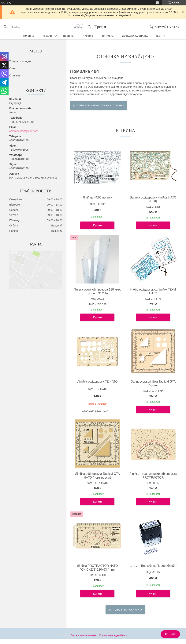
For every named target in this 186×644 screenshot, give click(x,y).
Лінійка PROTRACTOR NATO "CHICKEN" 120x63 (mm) (97, 568)
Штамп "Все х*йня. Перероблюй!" (153, 566)
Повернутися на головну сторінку (100, 105)
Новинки (69, 36)
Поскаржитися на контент (84, 635)
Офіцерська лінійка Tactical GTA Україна (153, 383)
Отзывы (15, 75)
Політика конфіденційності (113, 635)
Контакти (108, 36)
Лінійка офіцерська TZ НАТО (97, 382)
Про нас (88, 36)
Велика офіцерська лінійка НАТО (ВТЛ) (153, 199)
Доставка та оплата (135, 36)
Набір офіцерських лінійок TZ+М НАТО (153, 291)
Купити (97, 225)
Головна (28, 36)
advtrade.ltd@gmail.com (24, 131)
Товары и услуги (20, 61)
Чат (170, 634)
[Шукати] (5, 27)
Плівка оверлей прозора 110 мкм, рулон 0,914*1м (97, 291)
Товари (47, 36)
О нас (13, 68)
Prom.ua (111, 632)
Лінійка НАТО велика (97, 197)
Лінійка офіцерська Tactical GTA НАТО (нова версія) (97, 476)
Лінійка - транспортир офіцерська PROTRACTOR (153, 476)
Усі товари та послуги (124, 610)
